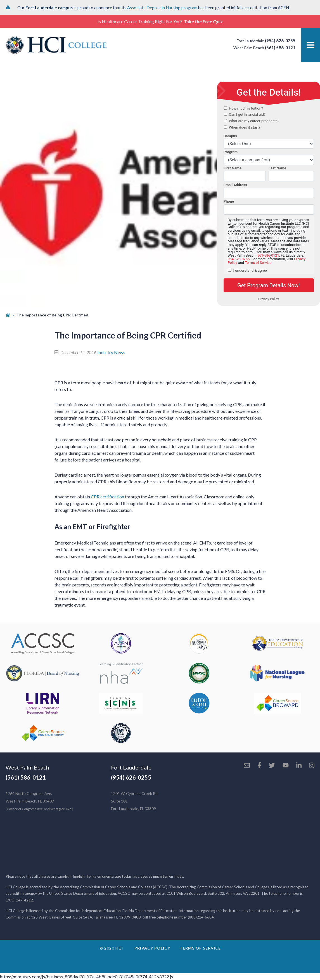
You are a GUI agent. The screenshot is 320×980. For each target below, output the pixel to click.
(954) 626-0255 (280, 41)
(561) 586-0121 (280, 48)
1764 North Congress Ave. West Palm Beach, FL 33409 (39, 801)
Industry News (111, 352)
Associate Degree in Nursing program (162, 8)
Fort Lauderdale (131, 767)
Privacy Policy (152, 948)
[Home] (11, 315)
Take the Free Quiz (203, 21)
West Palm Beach (27, 767)
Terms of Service (200, 948)
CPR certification (107, 497)
